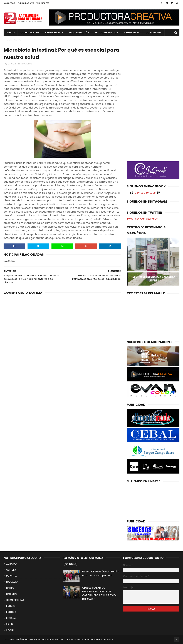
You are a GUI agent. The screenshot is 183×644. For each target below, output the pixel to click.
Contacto (14, 40)
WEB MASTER (43, 3)
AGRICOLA (12, 564)
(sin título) (70, 564)
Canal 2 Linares (145, 193)
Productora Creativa (100, 640)
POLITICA (11, 612)
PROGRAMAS (53, 33)
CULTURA (11, 570)
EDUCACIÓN (13, 582)
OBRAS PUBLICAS (15, 600)
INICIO (11, 33)
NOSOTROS (9, 3)
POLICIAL (11, 606)
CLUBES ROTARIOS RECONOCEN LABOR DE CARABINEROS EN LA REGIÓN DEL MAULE (100, 593)
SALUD (10, 624)
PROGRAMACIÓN (79, 33)
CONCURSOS (154, 33)
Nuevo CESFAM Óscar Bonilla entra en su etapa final (101, 573)
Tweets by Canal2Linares (142, 219)
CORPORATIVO (30, 33)
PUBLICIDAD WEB (26, 3)
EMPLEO (10, 588)
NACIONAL (27, 64)
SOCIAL (10, 630)
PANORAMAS (132, 33)
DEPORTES (12, 576)
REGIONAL (11, 618)
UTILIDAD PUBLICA (107, 33)
